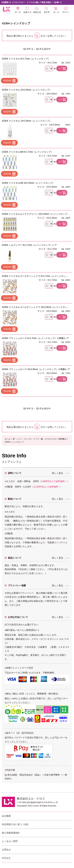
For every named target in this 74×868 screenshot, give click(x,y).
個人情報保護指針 (11, 833)
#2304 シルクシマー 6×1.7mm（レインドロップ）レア (29, 245)
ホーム (7, 439)
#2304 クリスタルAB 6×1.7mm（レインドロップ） (27, 152)
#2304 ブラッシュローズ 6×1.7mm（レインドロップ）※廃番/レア (35, 338)
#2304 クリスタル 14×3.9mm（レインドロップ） (27, 121)
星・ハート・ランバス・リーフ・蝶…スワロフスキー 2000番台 (40, 439)
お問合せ (6, 850)
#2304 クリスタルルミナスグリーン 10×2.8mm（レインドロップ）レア (36, 214)
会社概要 (6, 816)
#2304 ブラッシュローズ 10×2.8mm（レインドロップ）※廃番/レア (36, 369)
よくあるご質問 (10, 841)
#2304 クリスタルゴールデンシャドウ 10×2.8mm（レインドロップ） (34, 307)
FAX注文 (6, 858)
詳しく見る (58, 473)
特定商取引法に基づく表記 (15, 824)
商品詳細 (7, 81)
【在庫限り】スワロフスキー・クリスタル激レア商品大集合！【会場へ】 (31, 2)
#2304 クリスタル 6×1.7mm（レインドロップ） (26, 59)
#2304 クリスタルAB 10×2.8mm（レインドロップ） (28, 183)
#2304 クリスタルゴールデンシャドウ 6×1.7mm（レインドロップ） (34, 276)
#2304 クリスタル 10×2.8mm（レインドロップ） (27, 90)
